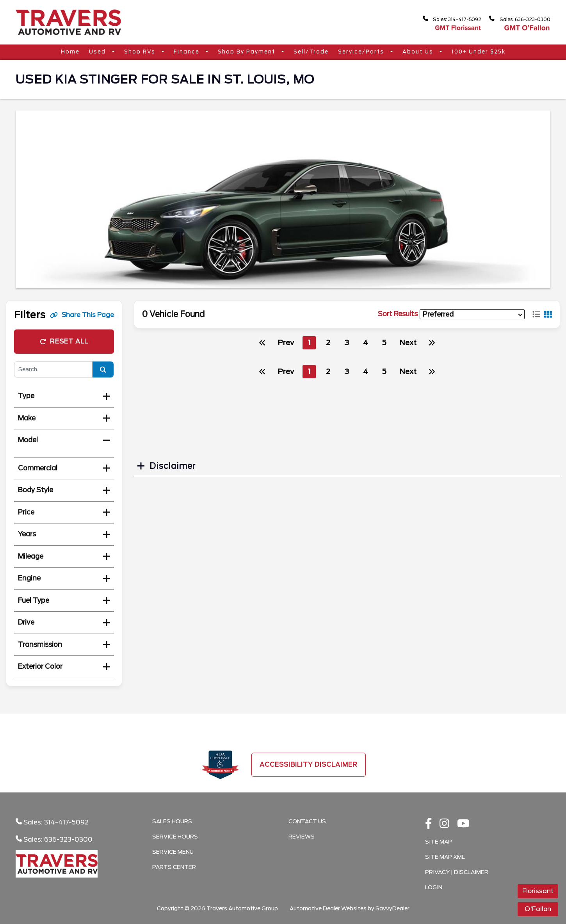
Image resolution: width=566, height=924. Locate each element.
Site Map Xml (445, 857)
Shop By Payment (247, 52)
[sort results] (472, 314)
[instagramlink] (444, 824)
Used (98, 52)
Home (70, 52)
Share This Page (82, 315)
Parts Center (174, 867)
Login (434, 887)
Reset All (64, 341)
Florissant (538, 891)
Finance (188, 52)
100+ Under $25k (479, 52)
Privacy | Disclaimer (457, 872)
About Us (419, 52)
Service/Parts (362, 52)
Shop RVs (141, 52)
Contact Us (307, 821)
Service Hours (175, 837)
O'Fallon (538, 909)
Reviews (302, 837)
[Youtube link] (463, 824)
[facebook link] (429, 824)
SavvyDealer (392, 908)
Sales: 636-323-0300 (516, 19)
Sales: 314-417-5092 (441, 19)
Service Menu (173, 852)
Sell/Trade (311, 52)
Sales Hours (172, 821)
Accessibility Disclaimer (309, 765)
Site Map (439, 842)
